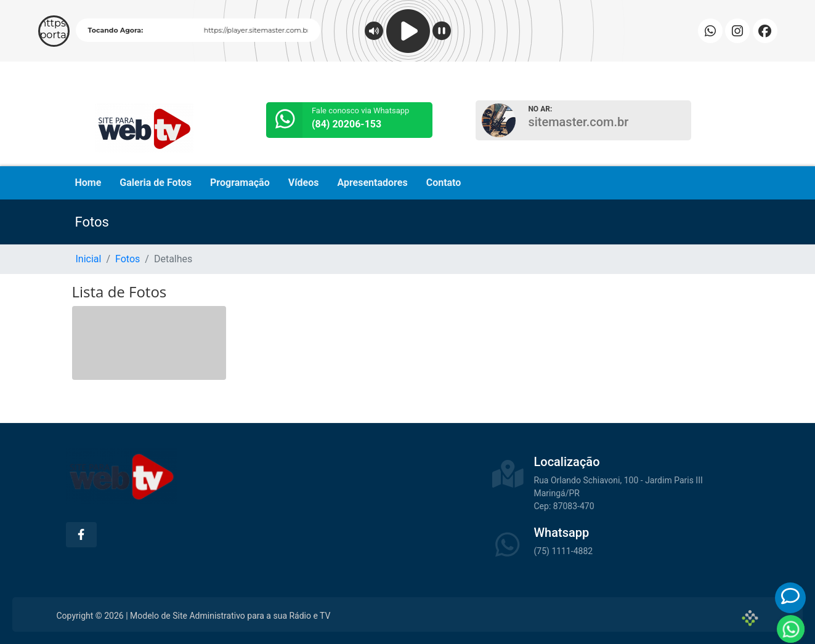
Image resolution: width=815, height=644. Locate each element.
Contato (444, 183)
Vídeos (304, 183)
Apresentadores (372, 183)
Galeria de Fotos (156, 183)
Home (88, 183)
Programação (240, 183)
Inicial (89, 259)
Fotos (128, 259)
